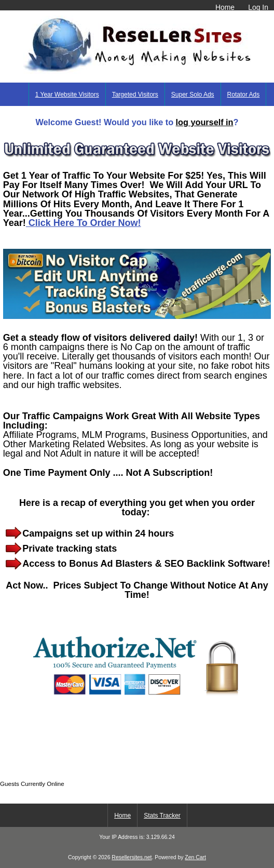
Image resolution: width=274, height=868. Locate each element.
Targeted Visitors (135, 95)
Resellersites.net (132, 857)
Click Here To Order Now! (84, 223)
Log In (258, 7)
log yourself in (205, 122)
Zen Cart (195, 857)
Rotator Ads (244, 95)
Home (225, 7)
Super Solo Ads (193, 95)
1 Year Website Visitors (67, 95)
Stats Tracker (162, 816)
